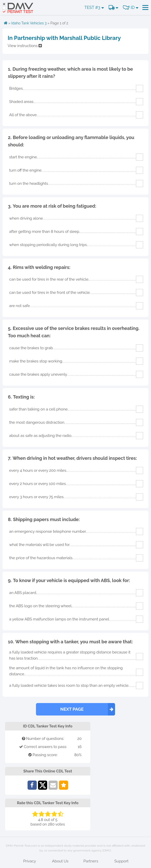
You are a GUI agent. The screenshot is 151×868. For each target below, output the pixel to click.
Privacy (30, 861)
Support (121, 861)
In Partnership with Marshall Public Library (64, 38)
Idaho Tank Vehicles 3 (29, 23)
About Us (60, 861)
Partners (91, 861)
